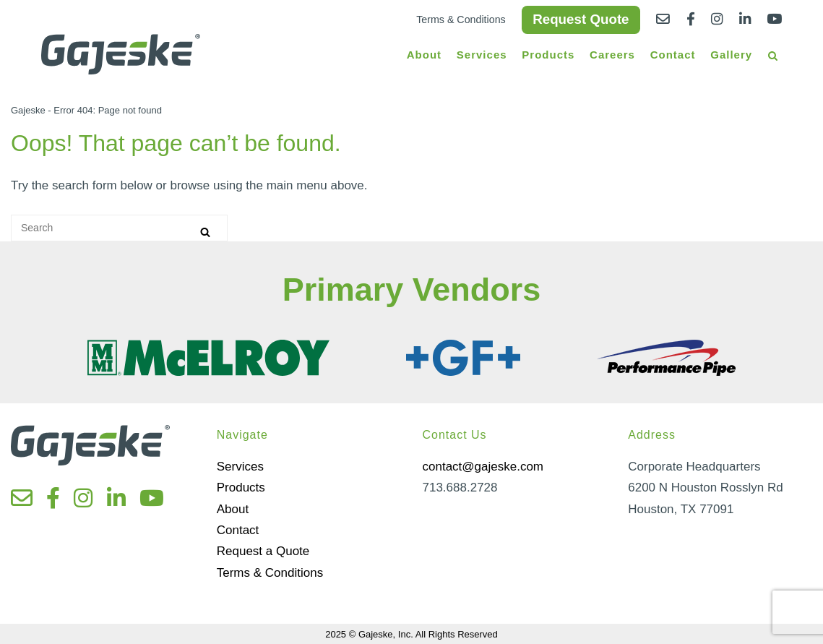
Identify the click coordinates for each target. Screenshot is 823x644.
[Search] (205, 232)
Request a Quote (263, 551)
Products (548, 55)
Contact (673, 55)
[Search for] (119, 228)
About (424, 55)
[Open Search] (773, 57)
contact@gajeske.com (483, 467)
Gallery (731, 55)
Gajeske (28, 110)
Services (482, 55)
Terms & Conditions (461, 20)
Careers (612, 55)
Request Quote (581, 19)
